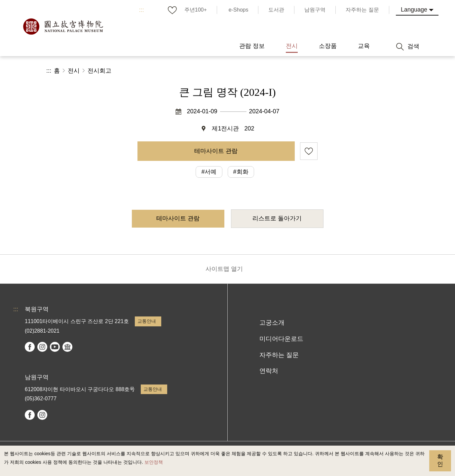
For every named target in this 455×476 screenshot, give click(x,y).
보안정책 (154, 462)
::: (142, 10)
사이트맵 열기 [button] (224, 269)
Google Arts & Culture (67, 347)
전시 (74, 71)
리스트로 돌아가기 (277, 218)
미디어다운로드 (281, 339)
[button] (359, 71)
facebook (30, 347)
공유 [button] (337, 71)
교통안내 (147, 321)
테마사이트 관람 (216, 151)
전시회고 (99, 71)
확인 (440, 460)
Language (414, 10)
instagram (42, 347)
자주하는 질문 (279, 355)
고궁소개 (272, 323)
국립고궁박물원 (63, 26)
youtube (55, 347)
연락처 (269, 371)
